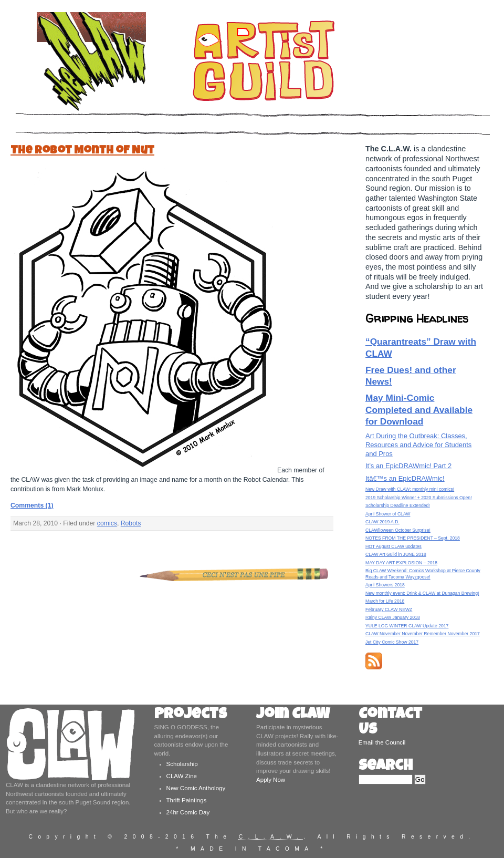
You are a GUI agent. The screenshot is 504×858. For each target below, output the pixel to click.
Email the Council (382, 742)
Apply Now (271, 780)
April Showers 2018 (385, 585)
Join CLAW (293, 715)
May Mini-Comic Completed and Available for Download (419, 410)
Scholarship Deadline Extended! (398, 505)
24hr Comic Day (188, 812)
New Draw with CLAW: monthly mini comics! (410, 489)
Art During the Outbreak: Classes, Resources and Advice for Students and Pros (418, 445)
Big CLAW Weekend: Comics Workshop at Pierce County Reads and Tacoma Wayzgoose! (423, 573)
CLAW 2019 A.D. (382, 522)
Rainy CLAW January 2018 (393, 617)
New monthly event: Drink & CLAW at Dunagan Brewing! (422, 593)
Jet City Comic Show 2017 (392, 642)
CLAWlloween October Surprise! (398, 530)
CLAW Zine (182, 776)
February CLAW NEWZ (389, 609)
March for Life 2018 (385, 601)
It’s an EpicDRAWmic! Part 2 (408, 466)
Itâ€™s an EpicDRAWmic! (405, 478)
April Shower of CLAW (388, 514)
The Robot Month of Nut (82, 151)
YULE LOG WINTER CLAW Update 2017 (407, 626)
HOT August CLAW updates (393, 546)
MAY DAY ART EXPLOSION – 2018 (401, 563)
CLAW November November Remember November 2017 (423, 634)
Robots (131, 523)
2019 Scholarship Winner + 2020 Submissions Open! (419, 498)
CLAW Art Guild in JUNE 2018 (396, 554)
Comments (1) (32, 505)
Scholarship (182, 764)
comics (107, 523)
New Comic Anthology (196, 788)
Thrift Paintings (187, 800)
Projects (191, 715)
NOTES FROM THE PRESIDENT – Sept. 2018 (413, 538)
